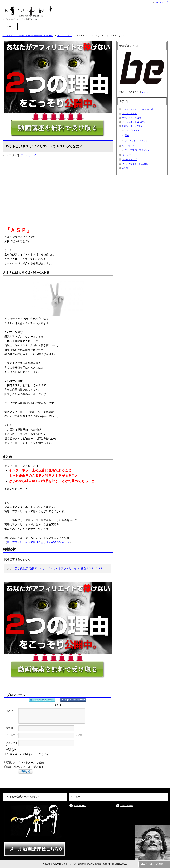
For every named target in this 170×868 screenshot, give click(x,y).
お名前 (9, 728)
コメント (10, 711)
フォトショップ (132, 130)
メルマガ (126, 155)
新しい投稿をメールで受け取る (26, 767)
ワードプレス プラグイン (137, 150)
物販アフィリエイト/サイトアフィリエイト (54, 568)
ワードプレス (128, 146)
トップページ (80, 806)
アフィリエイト (30, 155)
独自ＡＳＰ (87, 568)
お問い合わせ (127, 806)
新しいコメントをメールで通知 (26, 762)
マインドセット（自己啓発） (136, 164)
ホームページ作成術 (131, 118)
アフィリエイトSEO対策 (134, 122)
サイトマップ (161, 2)
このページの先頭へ (155, 864)
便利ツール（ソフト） (132, 126)
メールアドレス (12, 737)
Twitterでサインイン (42, 700)
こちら (145, 92)
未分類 (125, 168)
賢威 (127, 136)
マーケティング (129, 159)
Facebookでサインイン (73, 700)
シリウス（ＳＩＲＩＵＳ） (137, 141)
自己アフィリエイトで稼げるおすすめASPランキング (38, 542)
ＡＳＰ (99, 568)
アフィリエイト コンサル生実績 (138, 109)
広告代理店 (21, 568)
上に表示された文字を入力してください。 (29, 754)
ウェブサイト (12, 744)
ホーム (10, 27)
